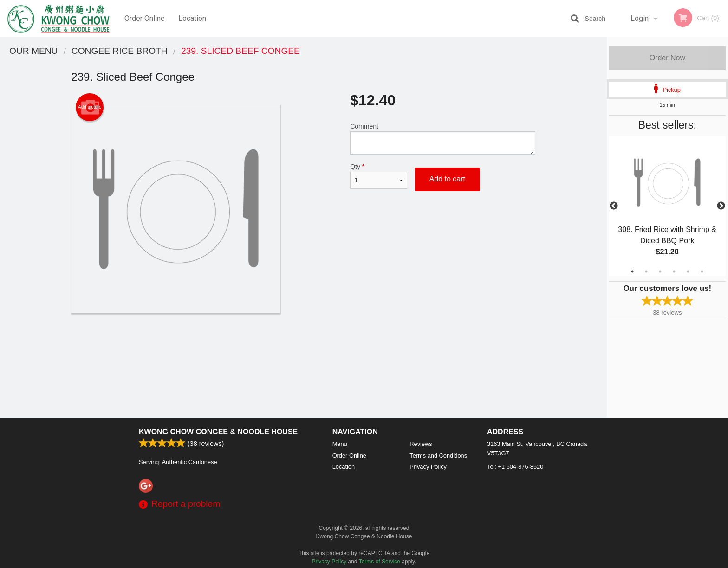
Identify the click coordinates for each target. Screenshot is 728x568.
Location (192, 18)
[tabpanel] (667, 206)
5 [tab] (688, 271)
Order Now (667, 58)
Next (721, 206)
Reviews (421, 444)
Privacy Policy (428, 467)
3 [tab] (660, 271)
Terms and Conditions (438, 455)
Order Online (145, 18)
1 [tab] (632, 271)
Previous (614, 206)
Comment (443, 139)
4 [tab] (674, 271)
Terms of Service (380, 562)
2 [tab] (646, 271)
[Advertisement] (303, 343)
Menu (340, 444)
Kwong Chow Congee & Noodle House (218, 432)
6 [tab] (702, 271)
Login (640, 18)
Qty (378, 176)
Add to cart (447, 179)
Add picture (90, 107)
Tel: (515, 467)
